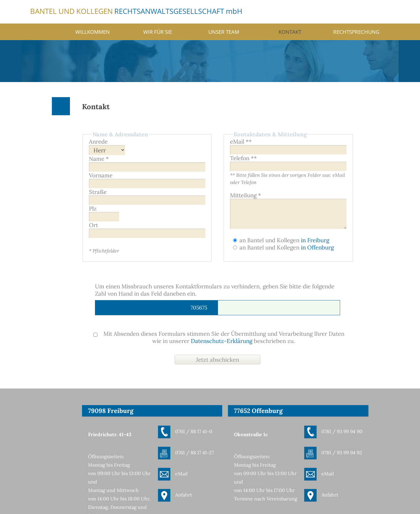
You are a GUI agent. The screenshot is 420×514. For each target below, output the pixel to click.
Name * (99, 159)
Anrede (98, 141)
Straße (98, 192)
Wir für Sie (158, 32)
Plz (93, 208)
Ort (93, 225)
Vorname (101, 175)
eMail (181, 474)
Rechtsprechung (356, 32)
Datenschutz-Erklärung (222, 341)
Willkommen (93, 32)
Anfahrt (184, 495)
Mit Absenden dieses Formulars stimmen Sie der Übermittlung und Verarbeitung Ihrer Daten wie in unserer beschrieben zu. (219, 337)
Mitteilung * (246, 195)
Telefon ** (243, 158)
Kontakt (290, 32)
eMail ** (241, 141)
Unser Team (224, 32)
